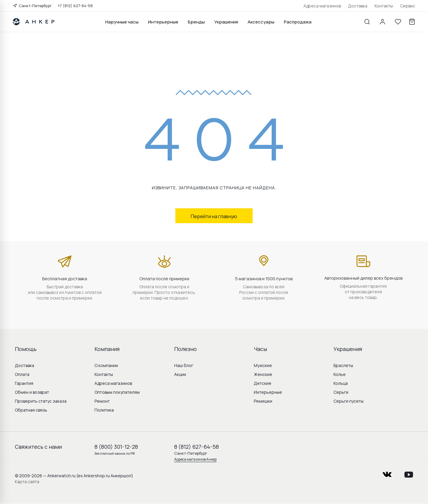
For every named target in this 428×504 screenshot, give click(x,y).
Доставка (358, 6)
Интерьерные (163, 22)
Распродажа (298, 22)
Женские (263, 374)
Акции (180, 374)
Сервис (408, 6)
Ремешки (263, 401)
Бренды (196, 22)
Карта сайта (27, 482)
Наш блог (184, 365)
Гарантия (24, 383)
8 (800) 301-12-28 (116, 447)
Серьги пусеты (348, 401)
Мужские (263, 365)
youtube (409, 473)
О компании (106, 365)
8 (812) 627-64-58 (196, 447)
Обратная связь (31, 410)
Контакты (384, 6)
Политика (104, 410)
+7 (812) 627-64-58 (75, 6)
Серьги (341, 392)
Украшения (226, 22)
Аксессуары (261, 22)
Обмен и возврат (32, 392)
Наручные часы (122, 22)
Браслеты (343, 365)
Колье (340, 374)
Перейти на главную (214, 216)
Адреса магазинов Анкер (195, 459)
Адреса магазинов (322, 6)
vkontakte (387, 473)
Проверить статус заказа (41, 401)
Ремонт (102, 401)
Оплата (22, 374)
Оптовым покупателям (117, 392)
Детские (263, 383)
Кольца (341, 383)
